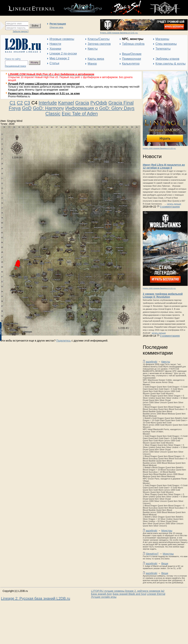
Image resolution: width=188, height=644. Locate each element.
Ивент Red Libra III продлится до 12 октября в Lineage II (164, 166)
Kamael (66, 103)
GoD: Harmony (48, 108)
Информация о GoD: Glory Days (100, 108)
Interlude (48, 103)
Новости (55, 44)
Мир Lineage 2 (59, 58)
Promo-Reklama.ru (19, 96)
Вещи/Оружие (132, 54)
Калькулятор (131, 64)
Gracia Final (121, 103)
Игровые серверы (62, 39)
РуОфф (99, 103)
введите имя (14, 24)
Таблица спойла (133, 44)
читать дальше (174, 204)
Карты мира (96, 59)
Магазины (162, 39)
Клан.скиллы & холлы (171, 64)
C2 (20, 103)
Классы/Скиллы (99, 39)
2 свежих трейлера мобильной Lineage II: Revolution (163, 295)
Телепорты (163, 49)
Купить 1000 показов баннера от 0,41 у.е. (119, 33)
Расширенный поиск (15, 66)
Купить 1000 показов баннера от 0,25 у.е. (159, 148)
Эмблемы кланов (167, 59)
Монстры (167, 531)
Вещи (165, 563)
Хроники (55, 49)
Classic (53, 114)
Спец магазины (166, 44)
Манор (92, 64)
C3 (27, 103)
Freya (15, 108)
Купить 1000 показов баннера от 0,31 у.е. (159, 288)
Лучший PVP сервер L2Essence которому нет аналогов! (44, 84)
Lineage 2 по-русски (63, 54)
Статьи (54, 63)
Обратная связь (56, 27)
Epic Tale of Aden (80, 114)
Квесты (93, 49)
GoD (27, 108)
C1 (13, 103)
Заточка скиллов (99, 44)
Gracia (82, 103)
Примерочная (131, 59)
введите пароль (16, 28)
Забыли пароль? (21, 31)
